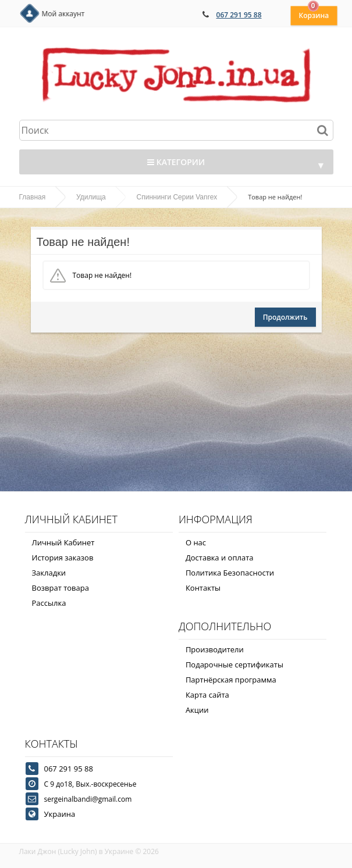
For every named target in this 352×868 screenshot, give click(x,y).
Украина (60, 814)
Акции (197, 710)
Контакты (203, 588)
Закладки (49, 573)
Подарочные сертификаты (234, 665)
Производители (215, 649)
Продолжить (285, 317)
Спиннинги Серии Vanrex (177, 197)
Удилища (91, 197)
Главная (33, 197)
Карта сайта (207, 695)
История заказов (63, 558)
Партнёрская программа (231, 680)
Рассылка (49, 603)
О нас (196, 542)
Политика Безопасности (230, 573)
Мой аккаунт (63, 14)
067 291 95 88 (239, 15)
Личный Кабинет (63, 542)
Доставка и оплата (220, 558)
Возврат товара (61, 588)
